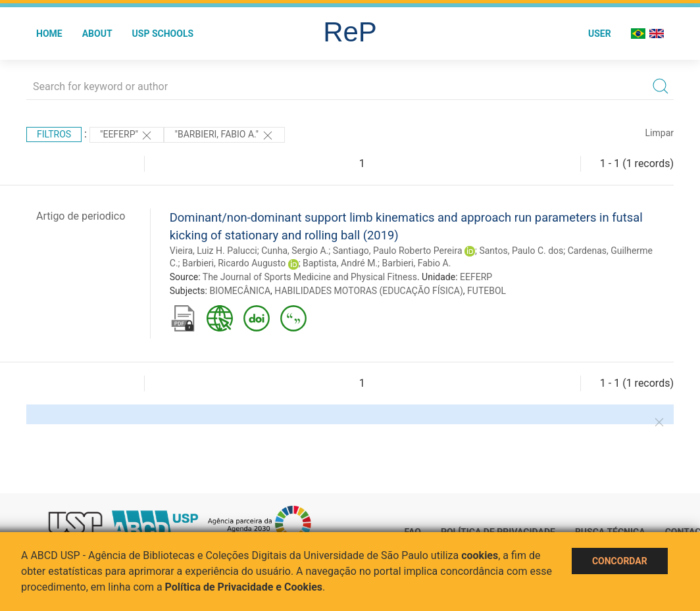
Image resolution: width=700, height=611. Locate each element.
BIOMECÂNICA (240, 291)
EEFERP (476, 277)
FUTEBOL (487, 291)
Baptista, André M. (340, 263)
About (97, 34)
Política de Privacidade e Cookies (244, 587)
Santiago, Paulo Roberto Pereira (398, 251)
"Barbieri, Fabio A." (224, 135)
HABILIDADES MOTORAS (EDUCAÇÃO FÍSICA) (368, 291)
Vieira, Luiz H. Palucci (213, 251)
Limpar (660, 133)
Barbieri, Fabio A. (417, 263)
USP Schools (163, 34)
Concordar (620, 561)
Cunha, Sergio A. (295, 251)
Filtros (54, 134)
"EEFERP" (127, 135)
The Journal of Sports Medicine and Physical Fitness (310, 277)
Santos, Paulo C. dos (521, 251)
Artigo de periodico (81, 216)
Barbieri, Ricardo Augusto (234, 263)
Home (49, 34)
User (600, 34)
